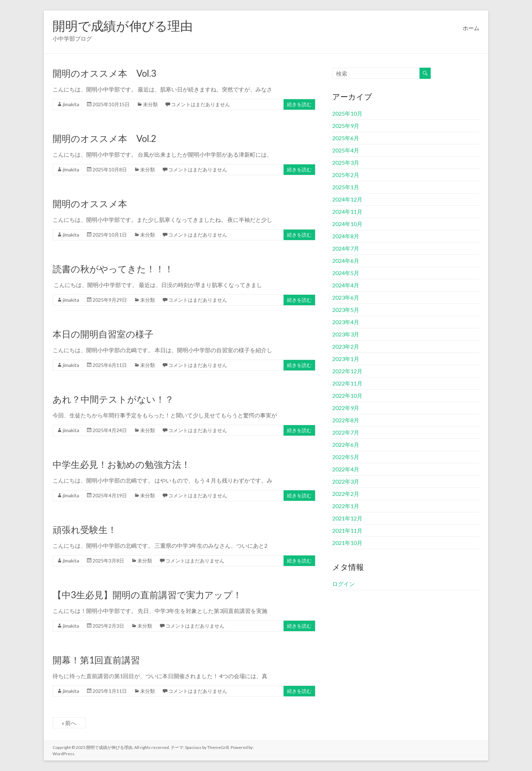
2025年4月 (346, 150)
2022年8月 (346, 420)
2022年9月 (346, 408)
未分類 (150, 104)
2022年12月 (347, 371)
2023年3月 (346, 334)
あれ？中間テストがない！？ (113, 399)
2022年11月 (347, 383)
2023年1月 (346, 359)
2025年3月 (346, 162)
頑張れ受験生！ (85, 530)
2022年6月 (346, 445)
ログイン (343, 584)
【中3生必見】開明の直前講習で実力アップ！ (147, 595)
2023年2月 (346, 346)
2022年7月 (346, 432)
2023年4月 (346, 322)
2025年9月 (346, 126)
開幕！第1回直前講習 (96, 660)
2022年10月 (347, 395)
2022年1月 (346, 506)
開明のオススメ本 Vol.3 (104, 73)
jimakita (71, 104)
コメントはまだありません (200, 104)
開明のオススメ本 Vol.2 (104, 138)
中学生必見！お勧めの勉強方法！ (121, 464)
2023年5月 (346, 310)
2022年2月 (346, 494)
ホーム (471, 28)
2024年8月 (346, 236)
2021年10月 (347, 543)
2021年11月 (347, 530)
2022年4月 (346, 469)
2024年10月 (347, 224)
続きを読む (299, 104)
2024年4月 (346, 285)
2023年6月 (346, 297)
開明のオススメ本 (90, 204)
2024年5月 (346, 273)
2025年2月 (346, 175)
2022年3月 (346, 481)
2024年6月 (346, 261)
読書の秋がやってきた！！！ (113, 269)
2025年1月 (346, 187)
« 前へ (69, 723)
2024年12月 (347, 199)
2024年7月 (346, 248)
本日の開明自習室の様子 (103, 334)
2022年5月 (346, 457)
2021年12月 (347, 518)
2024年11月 (347, 211)
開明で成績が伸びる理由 (123, 26)
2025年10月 (347, 113)
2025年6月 (346, 138)
